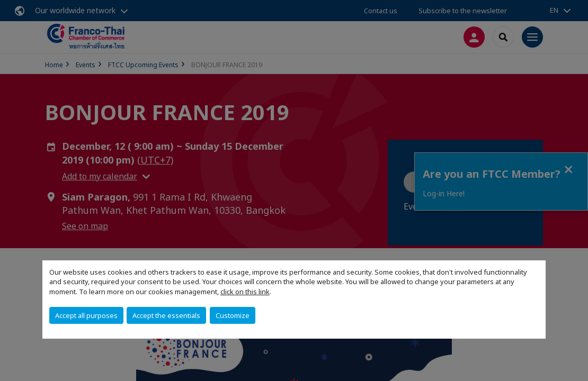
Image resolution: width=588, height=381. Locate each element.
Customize (233, 315)
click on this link (245, 292)
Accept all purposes (86, 315)
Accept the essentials (166, 315)
